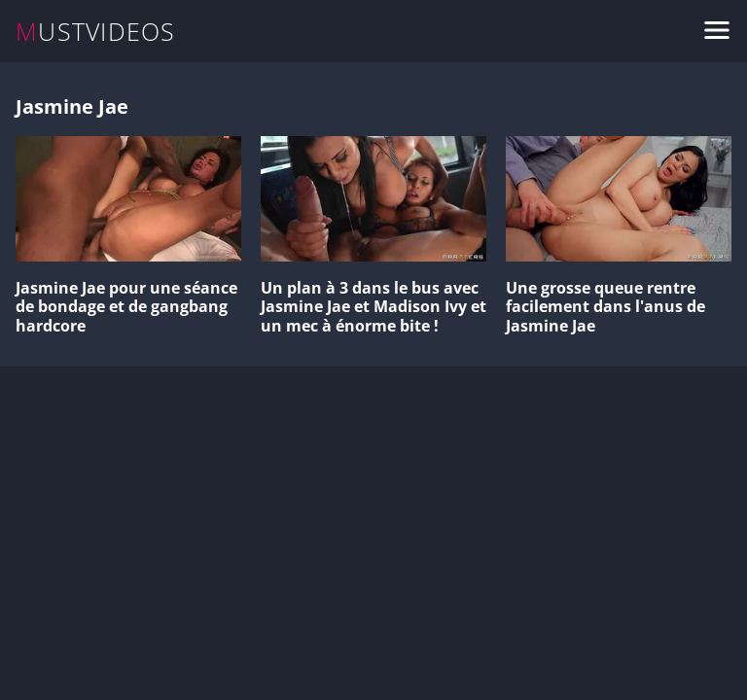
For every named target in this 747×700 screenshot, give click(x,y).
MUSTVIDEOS (96, 32)
